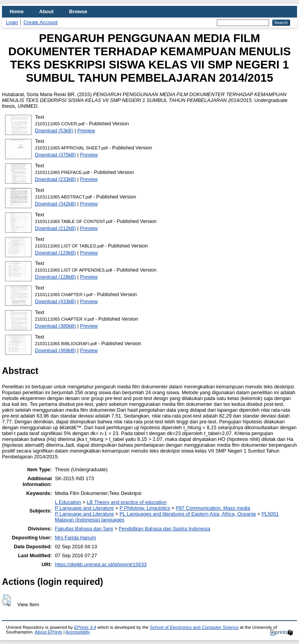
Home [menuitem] (17, 11)
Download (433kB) (55, 301)
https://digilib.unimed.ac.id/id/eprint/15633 (101, 564)
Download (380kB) (55, 326)
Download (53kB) (54, 131)
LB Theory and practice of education (127, 502)
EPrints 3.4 (85, 627)
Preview (86, 131)
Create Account (40, 22)
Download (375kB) (55, 155)
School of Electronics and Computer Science (194, 627)
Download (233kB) (55, 179)
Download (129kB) (55, 253)
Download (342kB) (55, 204)
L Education (68, 502)
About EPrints (48, 632)
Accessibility (78, 632)
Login (12, 22)
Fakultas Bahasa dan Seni (84, 529)
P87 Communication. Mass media (213, 508)
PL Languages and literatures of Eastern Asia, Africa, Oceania (188, 514)
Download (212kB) (55, 228)
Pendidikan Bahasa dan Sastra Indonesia (164, 529)
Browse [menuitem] (78, 11)
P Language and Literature (84, 508)
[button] (6, 600)
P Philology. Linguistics (145, 508)
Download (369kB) (55, 350)
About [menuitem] (47, 11)
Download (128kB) (55, 277)
